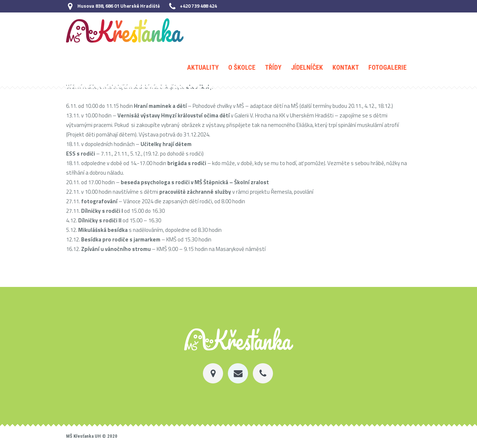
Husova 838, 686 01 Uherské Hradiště (119, 6)
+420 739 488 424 (198, 6)
